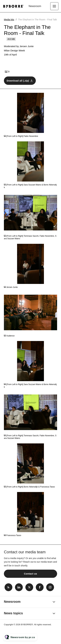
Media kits (9, 20)
